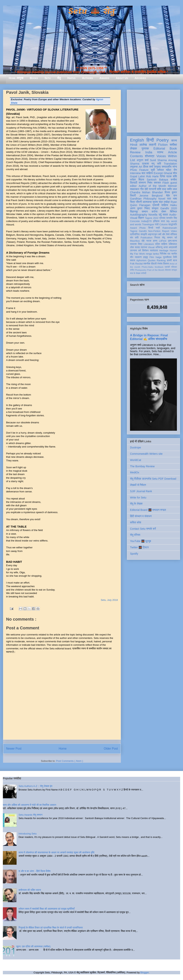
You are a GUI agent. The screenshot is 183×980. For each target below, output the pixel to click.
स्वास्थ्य (144, 247)
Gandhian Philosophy (143, 199)
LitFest (163, 241)
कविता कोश (136, 522)
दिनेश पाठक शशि (168, 176)
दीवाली (154, 264)
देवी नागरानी (150, 189)
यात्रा (165, 215)
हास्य (155, 241)
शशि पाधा (162, 189)
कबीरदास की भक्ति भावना (30, 890)
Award (133, 228)
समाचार (157, 183)
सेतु (59, 78)
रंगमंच (160, 264)
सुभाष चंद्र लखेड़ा (161, 202)
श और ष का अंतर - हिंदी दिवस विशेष (34, 871)
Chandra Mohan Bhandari (146, 192)
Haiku (173, 205)
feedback (159, 267)
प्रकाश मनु (148, 164)
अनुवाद (157, 167)
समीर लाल (172, 189)
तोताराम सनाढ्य (171, 270)
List (132, 160)
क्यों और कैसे (164, 234)
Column (163, 225)
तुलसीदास (167, 257)
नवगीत (174, 254)
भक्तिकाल (173, 244)
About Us (122, 78)
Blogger (144, 972)
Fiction (163, 145)
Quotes (152, 260)
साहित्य (165, 205)
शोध (175, 173)
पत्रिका (174, 267)
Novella (153, 215)
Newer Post (14, 749)
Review (135, 152)
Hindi (134, 145)
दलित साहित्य (161, 244)
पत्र (169, 199)
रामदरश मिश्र (136, 244)
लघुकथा (134, 167)
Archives (140, 78)
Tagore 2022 (152, 218)
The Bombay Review (142, 466)
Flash (166, 183)
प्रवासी (156, 205)
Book (173, 148)
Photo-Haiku (148, 267)
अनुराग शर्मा (143, 160)
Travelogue (148, 225)
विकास (166, 264)
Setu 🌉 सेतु (91, 11)
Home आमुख (16, 78)
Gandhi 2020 (169, 208)
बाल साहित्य (147, 173)
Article (172, 152)
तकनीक (147, 264)
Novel (162, 199)
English (137, 140)
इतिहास (156, 221)
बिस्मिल (173, 212)
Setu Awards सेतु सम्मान (30, 815)
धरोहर (133, 180)
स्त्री (158, 228)
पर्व (176, 238)
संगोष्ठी (144, 273)
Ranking (161, 260)
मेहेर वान (171, 196)
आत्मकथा (147, 202)
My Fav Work (137, 254)
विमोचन (145, 251)
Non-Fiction (154, 231)
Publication (147, 238)
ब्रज (175, 260)
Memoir (172, 186)
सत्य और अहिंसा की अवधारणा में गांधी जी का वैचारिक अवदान (29, 805)
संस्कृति (144, 234)
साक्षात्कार (135, 189)
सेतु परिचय (135, 535)
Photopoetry (141, 270)
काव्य (174, 141)
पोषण (164, 212)
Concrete (135, 221)
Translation (170, 164)
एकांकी (167, 267)
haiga (159, 257)
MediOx (135, 472)
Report (166, 231)
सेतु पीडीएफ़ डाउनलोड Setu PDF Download (153, 479)
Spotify (134, 554)
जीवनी (139, 202)
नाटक (149, 241)
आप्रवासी (173, 247)
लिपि (175, 257)
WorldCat (136, 460)
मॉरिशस (174, 234)
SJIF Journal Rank (141, 491)
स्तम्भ (160, 152)
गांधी (157, 225)
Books (34, 78)
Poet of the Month (156, 270)
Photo (142, 228)
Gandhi (143, 231)
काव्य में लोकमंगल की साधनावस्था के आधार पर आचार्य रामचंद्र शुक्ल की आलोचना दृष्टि (57, 852)
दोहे (143, 241)
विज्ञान (141, 218)
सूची (153, 170)
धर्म (140, 251)
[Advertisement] (153, 110)
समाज (133, 260)
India (149, 152)
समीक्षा (173, 145)
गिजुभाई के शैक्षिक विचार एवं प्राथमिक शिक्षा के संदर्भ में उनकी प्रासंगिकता (51, 928)
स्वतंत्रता (154, 251)
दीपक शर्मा (148, 167)
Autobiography (139, 215)
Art (140, 167)
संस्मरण (142, 183)
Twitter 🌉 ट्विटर (139, 547)
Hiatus (71, 78)
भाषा (175, 199)
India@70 (146, 221)
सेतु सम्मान (167, 238)
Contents (136, 156)
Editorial (159, 148)
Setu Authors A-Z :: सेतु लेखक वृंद (35, 786)
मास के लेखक (135, 273)
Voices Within (167, 156)
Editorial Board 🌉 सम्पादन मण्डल (148, 510)
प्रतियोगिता (135, 234)
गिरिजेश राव (165, 254)
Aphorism (141, 260)
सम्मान (145, 212)
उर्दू (160, 215)
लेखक (134, 148)
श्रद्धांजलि (173, 225)
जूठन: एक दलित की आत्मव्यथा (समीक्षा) (33, 946)
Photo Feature (139, 170)
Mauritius (135, 241)
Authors (87, 78)
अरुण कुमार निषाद (140, 208)
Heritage (164, 251)
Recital (139, 264)
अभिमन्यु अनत (162, 247)
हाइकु (146, 257)
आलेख (143, 145)
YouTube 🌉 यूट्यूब (140, 541)
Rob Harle (152, 176)
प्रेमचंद (162, 218)
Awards (104, 78)
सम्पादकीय (167, 167)
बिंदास (141, 180)
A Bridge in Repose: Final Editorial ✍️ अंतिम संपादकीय (149, 337)
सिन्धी (151, 228)
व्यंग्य (175, 167)
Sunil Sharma (158, 160)
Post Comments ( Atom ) (70, 761)
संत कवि (134, 238)
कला (163, 221)
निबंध (150, 183)
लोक (132, 247)
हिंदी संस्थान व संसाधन (141, 516)
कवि (159, 164)
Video (174, 231)
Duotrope (136, 447)
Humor (173, 251)
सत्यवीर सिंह (172, 218)
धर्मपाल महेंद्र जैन (167, 170)
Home (63, 749)
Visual (151, 247)
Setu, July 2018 (109, 600)
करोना (155, 212)
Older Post (111, 749)
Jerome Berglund (151, 196)
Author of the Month (152, 186)
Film (152, 257)
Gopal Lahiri (137, 176)
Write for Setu (138, 498)
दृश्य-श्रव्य (172, 241)
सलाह (137, 247)
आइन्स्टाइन (152, 234)
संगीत (132, 270)
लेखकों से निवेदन (138, 485)
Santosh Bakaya (157, 180)
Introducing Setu (28, 834)
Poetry (163, 140)
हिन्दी (150, 140)
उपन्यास (133, 251)
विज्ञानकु (134, 212)
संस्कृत (155, 208)
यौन (132, 257)
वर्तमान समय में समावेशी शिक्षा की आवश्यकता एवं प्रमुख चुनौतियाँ (47, 909)
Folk (132, 264)
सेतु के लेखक (136, 504)
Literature (149, 244)
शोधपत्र (150, 156)
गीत (142, 189)
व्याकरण (138, 257)
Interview (135, 173)
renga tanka (152, 254)
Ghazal (168, 173)
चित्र (132, 202)
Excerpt (158, 173)
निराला (157, 238)
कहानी (152, 145)
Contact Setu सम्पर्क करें (143, 529)
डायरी (169, 260)
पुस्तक (145, 148)
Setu (48, 78)
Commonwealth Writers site (146, 454)
